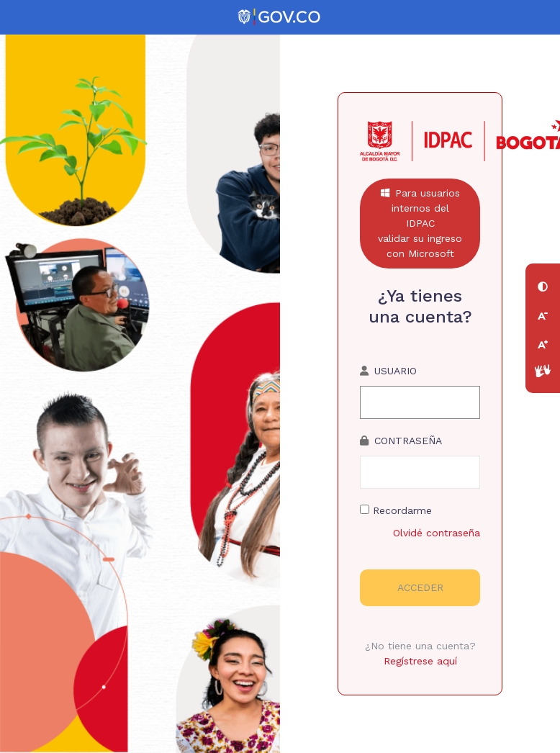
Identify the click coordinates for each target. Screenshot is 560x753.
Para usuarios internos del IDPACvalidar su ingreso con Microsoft (420, 223)
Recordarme (396, 510)
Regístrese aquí (420, 661)
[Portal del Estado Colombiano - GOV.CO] (280, 17)
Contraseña (408, 441)
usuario (396, 371)
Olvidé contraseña (437, 533)
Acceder (420, 587)
